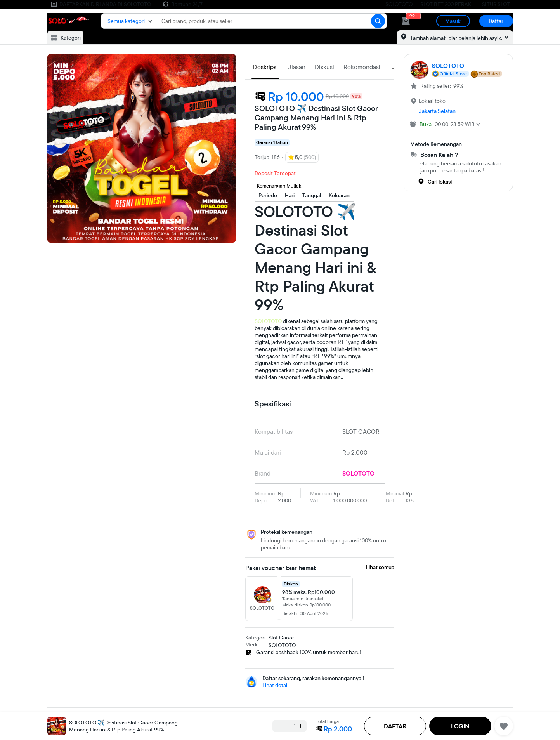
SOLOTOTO (399, 4)
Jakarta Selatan (437, 111)
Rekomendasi (362, 67)
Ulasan (296, 67)
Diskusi (324, 67)
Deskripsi (265, 67)
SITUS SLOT (496, 4)
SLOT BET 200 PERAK (446, 4)
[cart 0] (406, 21)
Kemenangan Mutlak (279, 186)
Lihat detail (275, 685)
